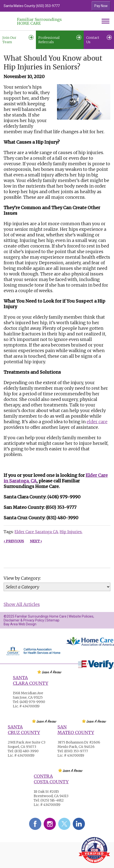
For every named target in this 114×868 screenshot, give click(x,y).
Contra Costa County (51, 779)
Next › (36, 541)
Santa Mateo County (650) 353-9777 (32, 6)
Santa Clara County (31, 680)
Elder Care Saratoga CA (36, 532)
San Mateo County (76, 730)
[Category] (57, 587)
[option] (44, 6)
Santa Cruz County (24, 730)
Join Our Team (18, 40)
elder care (97, 422)
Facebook (35, 824)
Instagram (50, 824)
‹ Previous (14, 541)
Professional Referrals (60, 40)
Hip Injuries (71, 532)
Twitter (64, 824)
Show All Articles (22, 604)
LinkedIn (79, 824)
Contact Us (99, 40)
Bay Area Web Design (20, 624)
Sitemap (53, 620)
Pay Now (101, 6)
